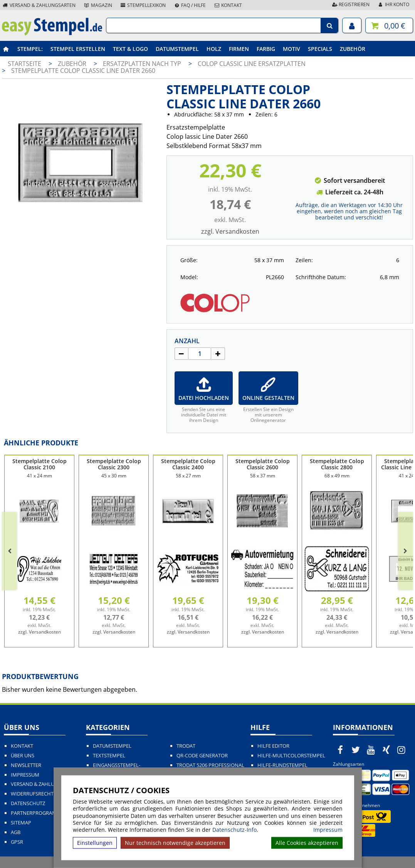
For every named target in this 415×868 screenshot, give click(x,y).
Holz (214, 49)
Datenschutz (28, 803)
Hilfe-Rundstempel (282, 765)
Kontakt (228, 5)
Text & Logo (130, 49)
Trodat (186, 746)
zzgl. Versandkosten (230, 231)
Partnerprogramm (36, 813)
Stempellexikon (143, 5)
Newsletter (26, 765)
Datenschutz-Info (234, 830)
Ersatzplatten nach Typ (143, 64)
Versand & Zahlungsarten (39, 5)
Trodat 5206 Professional (210, 765)
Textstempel (109, 756)
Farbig (266, 49)
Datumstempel (177, 49)
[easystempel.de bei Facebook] (341, 750)
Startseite (24, 64)
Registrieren (350, 4)
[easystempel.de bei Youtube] (371, 750)
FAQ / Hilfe (190, 5)
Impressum (328, 830)
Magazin (98, 5)
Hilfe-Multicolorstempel (291, 756)
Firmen (239, 49)
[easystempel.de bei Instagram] (402, 750)
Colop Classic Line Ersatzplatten (252, 64)
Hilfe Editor (273, 746)
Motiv (292, 49)
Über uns (23, 756)
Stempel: (30, 49)
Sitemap (21, 823)
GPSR (17, 842)
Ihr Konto (393, 4)
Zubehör (353, 49)
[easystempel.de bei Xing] (386, 750)
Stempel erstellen (78, 49)
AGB (16, 832)
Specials (320, 49)
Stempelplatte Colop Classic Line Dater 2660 (83, 71)
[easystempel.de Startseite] (52, 33)
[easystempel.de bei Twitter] (356, 750)
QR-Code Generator (202, 756)
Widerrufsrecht (32, 794)
